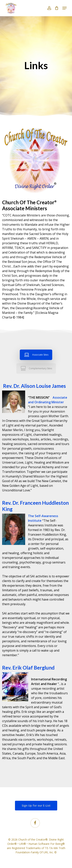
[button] (65, 8)
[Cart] (57, 8)
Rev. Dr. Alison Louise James (34, 386)
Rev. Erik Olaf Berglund (28, 668)
